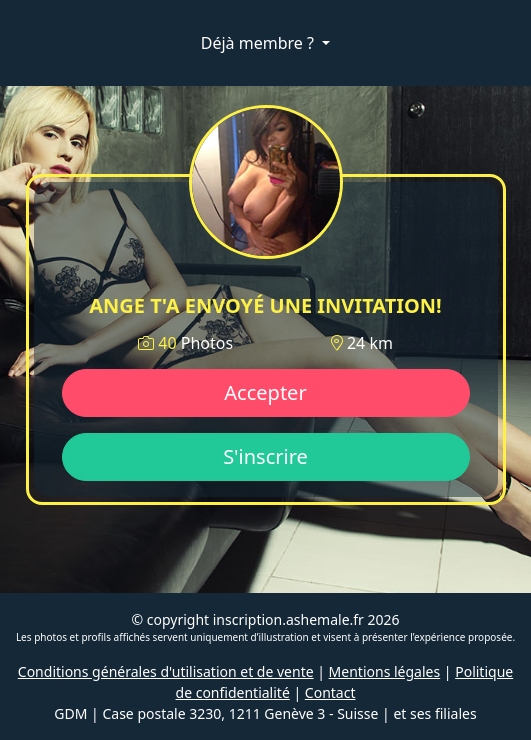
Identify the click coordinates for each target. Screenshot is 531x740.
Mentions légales (385, 671)
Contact (330, 692)
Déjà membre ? (259, 43)
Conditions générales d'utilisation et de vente (166, 671)
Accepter (265, 392)
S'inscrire (265, 456)
